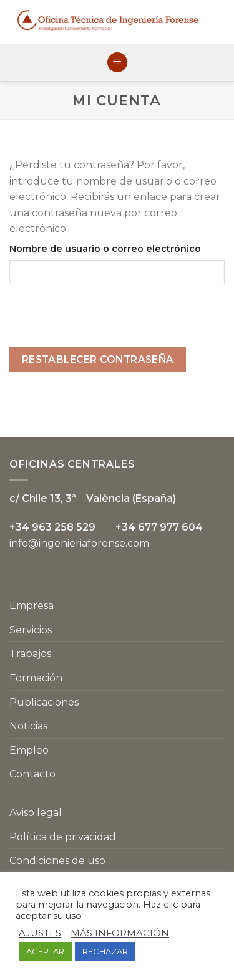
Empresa (32, 606)
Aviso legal (36, 813)
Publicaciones (44, 702)
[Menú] (117, 63)
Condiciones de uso (57, 861)
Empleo (29, 750)
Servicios (31, 630)
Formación (36, 678)
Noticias (28, 726)
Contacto (32, 774)
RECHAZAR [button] (105, 951)
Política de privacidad (63, 837)
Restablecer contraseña (98, 359)
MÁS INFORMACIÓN (120, 933)
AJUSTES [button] (40, 933)
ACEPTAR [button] (45, 951)
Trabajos (30, 654)
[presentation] (104, 323)
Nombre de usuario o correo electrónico (105, 249)
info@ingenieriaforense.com (79, 543)
